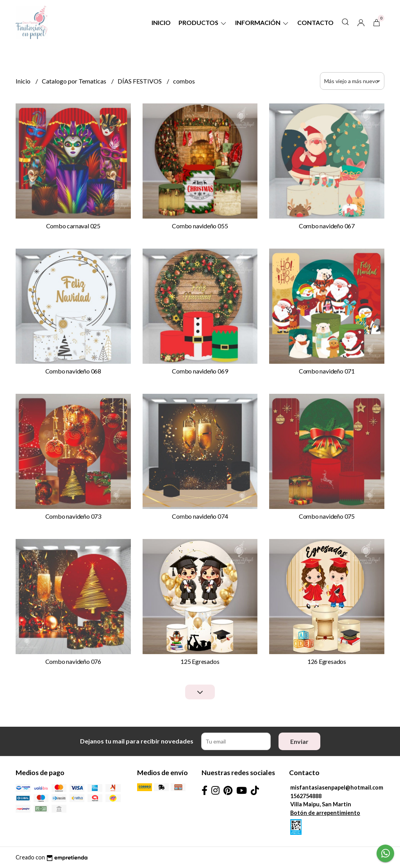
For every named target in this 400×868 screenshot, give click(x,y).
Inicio (161, 22)
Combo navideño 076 (73, 661)
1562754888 (306, 796)
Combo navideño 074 (200, 516)
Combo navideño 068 (73, 371)
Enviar (299, 741)
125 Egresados (200, 661)
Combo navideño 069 (200, 371)
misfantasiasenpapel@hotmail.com (337, 787)
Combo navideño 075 (327, 516)
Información (262, 22)
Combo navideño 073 (73, 516)
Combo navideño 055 (200, 226)
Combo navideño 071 (327, 371)
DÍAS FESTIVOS (140, 81)
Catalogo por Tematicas (75, 81)
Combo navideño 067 (327, 226)
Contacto (315, 22)
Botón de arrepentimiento (325, 813)
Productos (203, 22)
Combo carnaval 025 (73, 226)
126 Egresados (327, 661)
